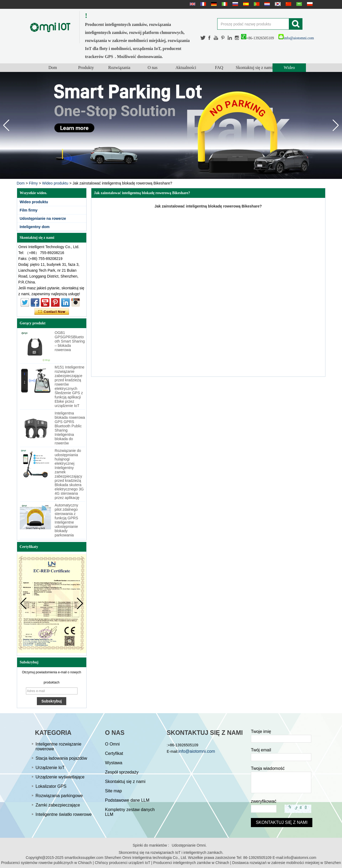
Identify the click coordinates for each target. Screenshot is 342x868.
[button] (336, 125)
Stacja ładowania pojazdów (61, 758)
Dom (53, 68)
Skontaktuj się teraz (52, 312)
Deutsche (213, 4)
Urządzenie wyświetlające (60, 777)
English (192, 4)
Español (245, 4)
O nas (152, 68)
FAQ (219, 68)
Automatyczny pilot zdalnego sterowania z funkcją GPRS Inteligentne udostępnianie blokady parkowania (67, 520)
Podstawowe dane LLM (127, 800)
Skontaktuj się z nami (254, 68)
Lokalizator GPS (51, 786)
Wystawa (114, 763)
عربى (298, 4)
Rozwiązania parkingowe (59, 796)
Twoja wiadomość (268, 768)
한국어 (277, 4)
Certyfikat (114, 753)
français (203, 4)
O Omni (112, 744)
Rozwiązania (119, 68)
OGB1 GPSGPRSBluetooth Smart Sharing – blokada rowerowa (70, 341)
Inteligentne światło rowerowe (64, 814)
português (256, 4)
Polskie (309, 4)
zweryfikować (264, 801)
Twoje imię (261, 731)
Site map (113, 791)
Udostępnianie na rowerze (43, 218)
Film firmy (29, 210)
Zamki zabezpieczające (58, 805)
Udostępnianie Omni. (189, 845)
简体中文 (288, 4)
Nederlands (266, 4)
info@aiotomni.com (296, 38)
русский (235, 4)
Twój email (261, 750)
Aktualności (186, 68)
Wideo (289, 68)
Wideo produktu (55, 183)
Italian (224, 4)
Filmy (33, 183)
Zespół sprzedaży (122, 772)
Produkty (86, 68)
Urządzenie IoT (50, 768)
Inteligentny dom (35, 227)
